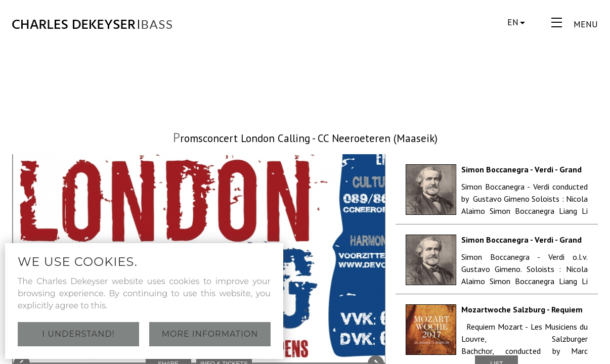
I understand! (78, 334)
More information (210, 334)
